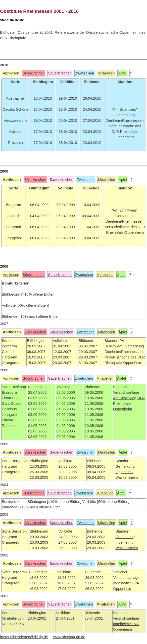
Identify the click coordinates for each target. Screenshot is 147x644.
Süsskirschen (34, 73)
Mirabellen (106, 73)
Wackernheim (127, 477)
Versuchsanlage (126, 392)
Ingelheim (122, 583)
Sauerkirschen (60, 73)
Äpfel (122, 73)
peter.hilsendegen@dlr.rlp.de (24, 637)
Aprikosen (11, 73)
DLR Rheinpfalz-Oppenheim (129, 404)
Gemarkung (125, 466)
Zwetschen (86, 180)
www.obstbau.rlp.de (69, 637)
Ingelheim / (124, 472)
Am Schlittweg (125, 398)
